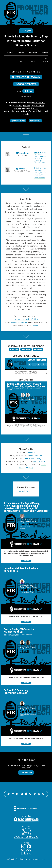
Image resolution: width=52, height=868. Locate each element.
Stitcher (34, 108)
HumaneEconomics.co (18, 323)
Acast (25, 108)
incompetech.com (36, 455)
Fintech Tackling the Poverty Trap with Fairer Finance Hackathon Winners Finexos (40, 157)
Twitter (41, 111)
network (35, 325)
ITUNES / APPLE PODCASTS (26, 77)
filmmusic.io (30, 452)
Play (28, 91)
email (26, 114)
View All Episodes (26, 491)
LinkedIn (38, 349)
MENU (26, 31)
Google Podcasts (15, 105)
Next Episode (35, 121)
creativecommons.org (32, 458)
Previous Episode (18, 121)
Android (26, 105)
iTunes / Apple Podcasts (35, 102)
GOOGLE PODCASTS (26, 84)
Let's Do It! (26, 772)
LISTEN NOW (26, 561)
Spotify (41, 105)
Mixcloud (18, 108)
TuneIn (34, 105)
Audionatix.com (40, 461)
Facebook (33, 111)
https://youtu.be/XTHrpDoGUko (26, 319)
